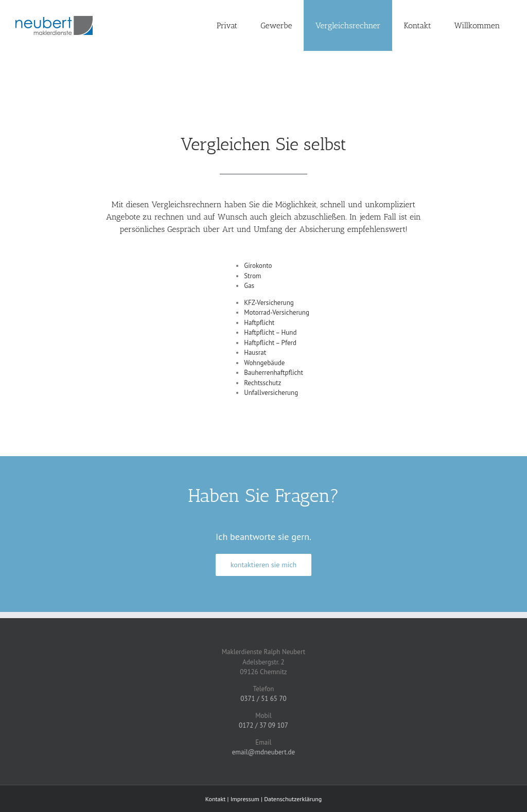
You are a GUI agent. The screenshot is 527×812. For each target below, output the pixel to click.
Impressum (245, 799)
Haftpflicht (259, 323)
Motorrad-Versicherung (277, 312)
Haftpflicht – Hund (270, 332)
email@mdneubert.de (263, 752)
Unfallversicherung (271, 393)
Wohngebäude (264, 363)
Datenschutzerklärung (293, 799)
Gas (249, 286)
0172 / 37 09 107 (263, 725)
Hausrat (255, 353)
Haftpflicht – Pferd (270, 343)
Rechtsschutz (263, 383)
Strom (252, 276)
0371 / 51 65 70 (263, 699)
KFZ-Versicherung (269, 303)
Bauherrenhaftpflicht (274, 373)
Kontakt (216, 799)
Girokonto (258, 266)
